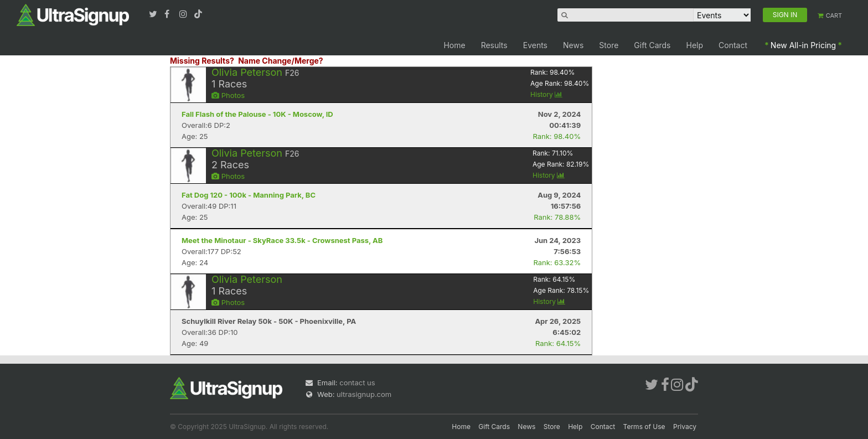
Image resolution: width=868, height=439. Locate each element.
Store (609, 45)
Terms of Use (644, 427)
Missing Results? (202, 61)
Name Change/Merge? (281, 61)
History (546, 94)
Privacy (685, 427)
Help (695, 45)
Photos (228, 95)
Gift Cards (652, 45)
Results (494, 45)
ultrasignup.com (364, 394)
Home (454, 45)
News (573, 45)
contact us (357, 383)
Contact (733, 45)
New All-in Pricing (803, 45)
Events (535, 45)
